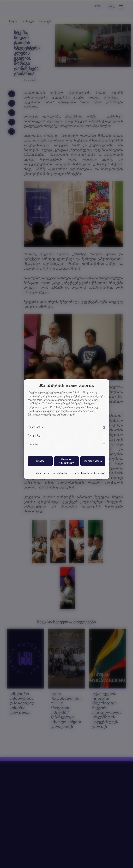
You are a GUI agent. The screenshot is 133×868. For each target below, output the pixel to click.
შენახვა (40, 461)
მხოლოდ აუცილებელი (66, 461)
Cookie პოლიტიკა (45, 473)
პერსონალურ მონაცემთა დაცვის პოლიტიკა (81, 473)
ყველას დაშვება (93, 461)
